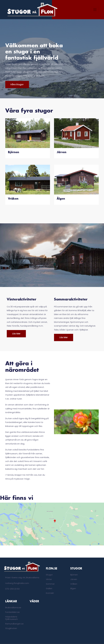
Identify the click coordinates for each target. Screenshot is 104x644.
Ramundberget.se (14, 624)
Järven (74, 579)
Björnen (74, 575)
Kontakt (50, 593)
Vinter (49, 579)
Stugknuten (11, 628)
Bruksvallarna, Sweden (40, 614)
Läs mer (16, 334)
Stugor (49, 575)
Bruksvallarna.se (13, 607)
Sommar (50, 584)
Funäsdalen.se (12, 612)
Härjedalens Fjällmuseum (12, 618)
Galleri (49, 588)
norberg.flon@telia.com (17, 583)
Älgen (73, 588)
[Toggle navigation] (95, 10)
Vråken (74, 584)
